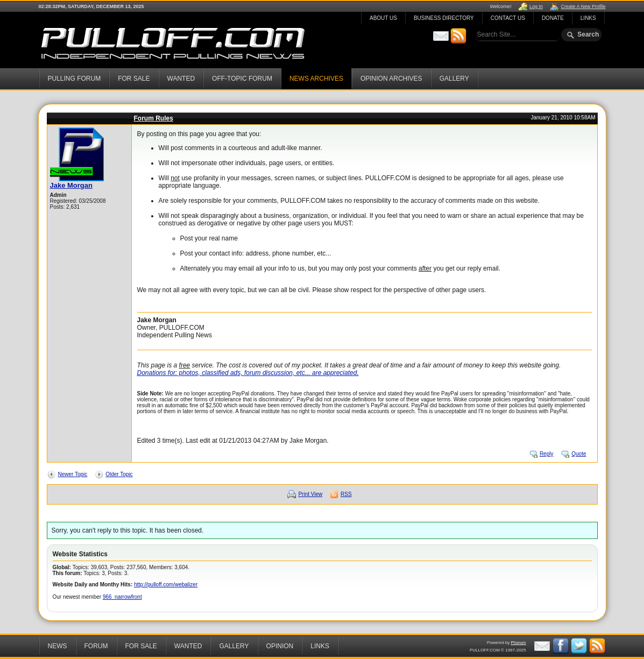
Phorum (518, 643)
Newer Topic (73, 474)
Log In (536, 6)
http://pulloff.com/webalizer (166, 584)
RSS (346, 494)
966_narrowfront (122, 597)
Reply (547, 454)
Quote (579, 454)
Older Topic (119, 474)
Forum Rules (154, 118)
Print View (310, 494)
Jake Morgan (71, 185)
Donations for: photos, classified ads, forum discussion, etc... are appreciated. (248, 373)
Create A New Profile (583, 6)
